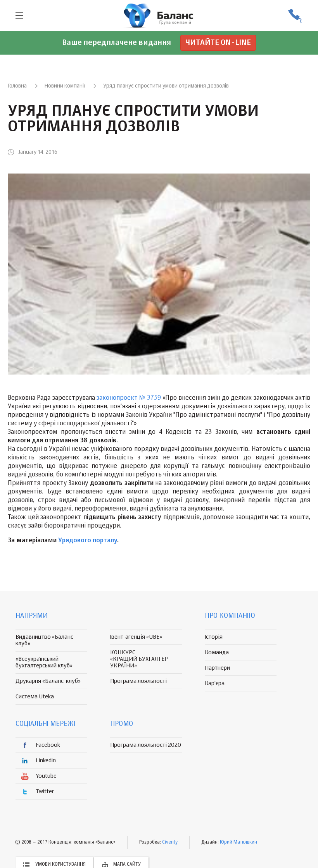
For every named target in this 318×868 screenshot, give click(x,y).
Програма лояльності (138, 681)
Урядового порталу (88, 541)
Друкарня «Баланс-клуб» (48, 681)
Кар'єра (215, 683)
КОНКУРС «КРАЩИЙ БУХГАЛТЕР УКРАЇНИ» (139, 659)
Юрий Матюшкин (238, 842)
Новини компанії (65, 86)
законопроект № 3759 (129, 398)
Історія (214, 637)
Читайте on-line (218, 43)
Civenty (170, 842)
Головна (17, 86)
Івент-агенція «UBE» (136, 637)
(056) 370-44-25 (295, 16)
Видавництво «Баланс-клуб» (46, 640)
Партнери (217, 668)
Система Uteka (35, 697)
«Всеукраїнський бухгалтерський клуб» (44, 662)
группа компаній (159, 15)
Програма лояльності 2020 (146, 745)
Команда (217, 652)
